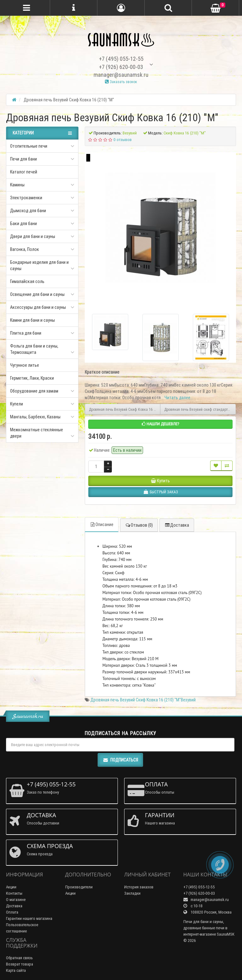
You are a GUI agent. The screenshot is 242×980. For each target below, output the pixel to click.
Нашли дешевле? (161, 424)
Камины (17, 185)
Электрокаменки (26, 198)
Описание (102, 524)
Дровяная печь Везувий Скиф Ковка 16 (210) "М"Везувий (143, 700)
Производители (79, 887)
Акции (11, 887)
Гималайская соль (27, 281)
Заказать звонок (121, 82)
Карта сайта (16, 970)
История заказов (139, 887)
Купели (17, 404)
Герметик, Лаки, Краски (32, 378)
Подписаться (120, 760)
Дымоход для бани (28, 211)
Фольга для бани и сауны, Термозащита (34, 349)
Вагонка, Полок (25, 249)
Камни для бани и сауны (32, 320)
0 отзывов (123, 140)
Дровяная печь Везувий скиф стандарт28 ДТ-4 (200, 409)
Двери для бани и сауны (33, 236)
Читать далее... (179, 398)
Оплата (12, 912)
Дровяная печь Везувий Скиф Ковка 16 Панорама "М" (125, 409)
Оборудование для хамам (34, 391)
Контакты (14, 893)
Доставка (177, 525)
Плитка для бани (26, 333)
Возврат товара (20, 964)
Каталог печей (24, 172)
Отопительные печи (29, 146)
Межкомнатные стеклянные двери (37, 433)
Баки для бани (23, 224)
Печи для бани (23, 159)
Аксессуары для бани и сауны (38, 307)
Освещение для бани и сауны (37, 294)
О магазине (16, 900)
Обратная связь (19, 958)
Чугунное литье (25, 365)
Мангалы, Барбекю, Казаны (35, 417)
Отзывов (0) (139, 525)
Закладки (132, 893)
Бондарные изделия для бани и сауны (39, 265)
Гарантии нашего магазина (29, 918)
